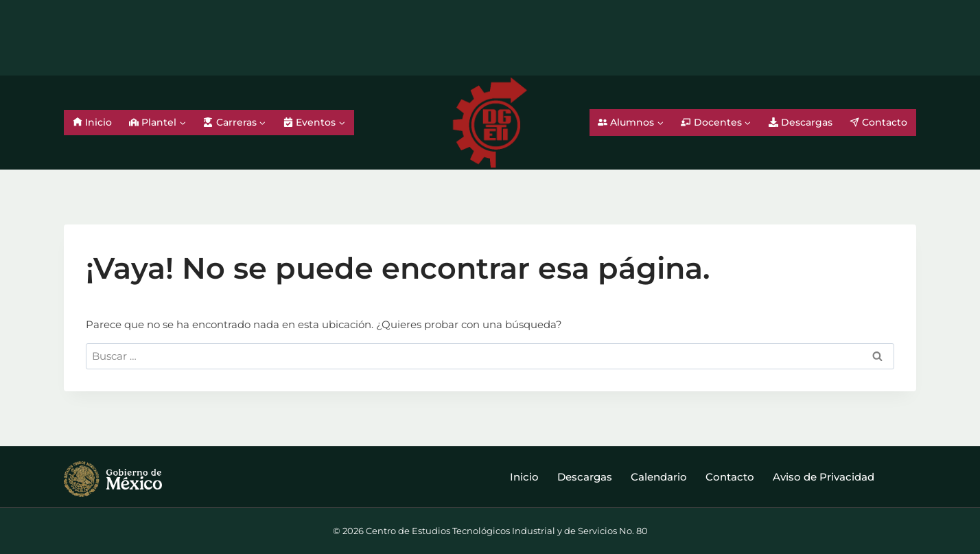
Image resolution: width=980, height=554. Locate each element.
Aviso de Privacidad (824, 477)
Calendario (659, 477)
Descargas (801, 122)
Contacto (878, 122)
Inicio (92, 122)
